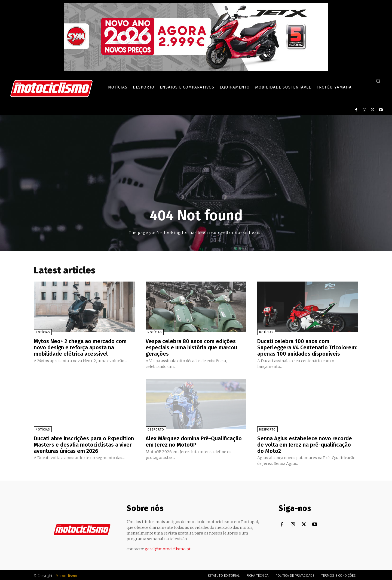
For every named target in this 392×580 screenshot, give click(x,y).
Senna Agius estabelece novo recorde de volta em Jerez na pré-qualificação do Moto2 (305, 444)
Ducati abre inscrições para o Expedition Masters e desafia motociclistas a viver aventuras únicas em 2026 (84, 444)
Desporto (156, 429)
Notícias (43, 332)
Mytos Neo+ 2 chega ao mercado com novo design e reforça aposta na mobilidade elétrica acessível (80, 347)
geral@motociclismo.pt (168, 548)
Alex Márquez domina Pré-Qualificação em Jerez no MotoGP (194, 441)
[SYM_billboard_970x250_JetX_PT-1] (196, 69)
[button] (378, 81)
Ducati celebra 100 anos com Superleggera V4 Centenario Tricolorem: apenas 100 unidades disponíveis (307, 347)
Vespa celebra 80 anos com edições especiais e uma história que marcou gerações (191, 347)
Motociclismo (66, 574)
